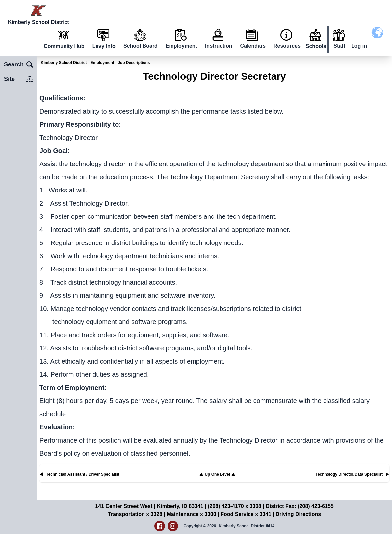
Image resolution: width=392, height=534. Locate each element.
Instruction (219, 46)
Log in (359, 46)
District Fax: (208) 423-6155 (300, 506)
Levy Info (104, 46)
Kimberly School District (64, 63)
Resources (287, 46)
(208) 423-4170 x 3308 (235, 506)
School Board (141, 46)
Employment (181, 46)
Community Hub (64, 46)
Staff (339, 46)
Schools (316, 46)
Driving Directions (298, 514)
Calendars (253, 46)
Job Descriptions (134, 63)
